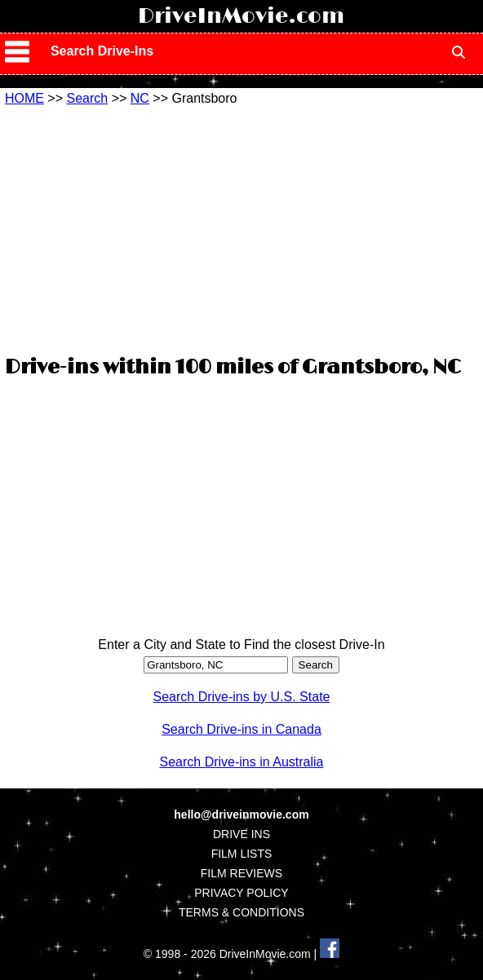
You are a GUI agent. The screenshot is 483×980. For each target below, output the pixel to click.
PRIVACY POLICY (241, 893)
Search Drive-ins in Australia (242, 762)
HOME (24, 98)
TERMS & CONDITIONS (241, 912)
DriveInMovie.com (241, 16)
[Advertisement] (241, 228)
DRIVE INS (241, 834)
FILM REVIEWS (241, 873)
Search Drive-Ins (102, 51)
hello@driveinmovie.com (241, 814)
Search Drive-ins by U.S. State (242, 697)
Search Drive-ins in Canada (241, 729)
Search (87, 98)
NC (140, 98)
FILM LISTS (242, 854)
